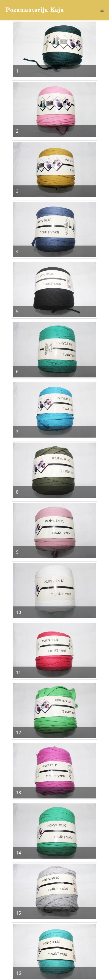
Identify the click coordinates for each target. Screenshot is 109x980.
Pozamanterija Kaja (35, 10)
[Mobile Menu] (102, 10)
